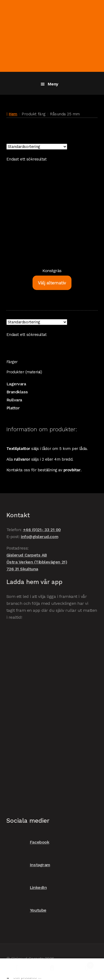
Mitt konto (17, 968)
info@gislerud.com (39, 537)
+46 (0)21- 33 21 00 (42, 530)
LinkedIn (27, 887)
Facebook (28, 842)
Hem (13, 114)
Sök (52, 968)
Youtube (26, 910)
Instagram (28, 865)
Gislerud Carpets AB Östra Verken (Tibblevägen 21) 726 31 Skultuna (37, 562)
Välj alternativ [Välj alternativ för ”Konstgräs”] (52, 283)
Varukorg (82, 964)
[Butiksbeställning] (37, 147)
